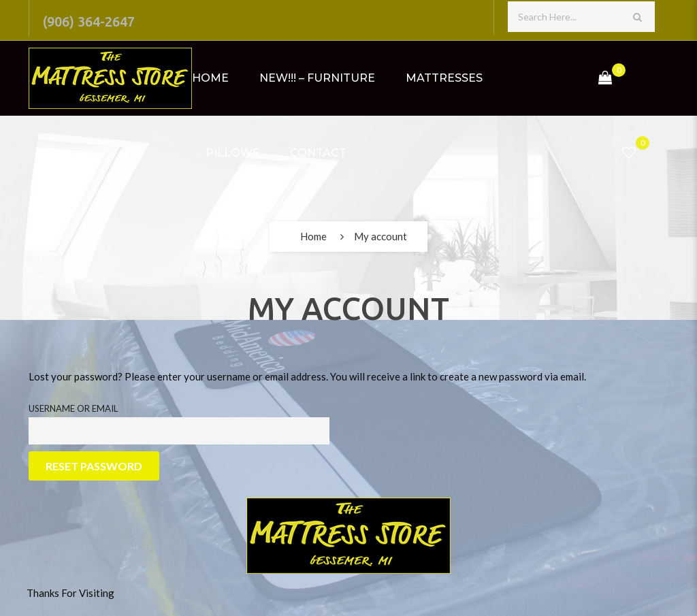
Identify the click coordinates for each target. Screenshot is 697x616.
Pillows (232, 153)
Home (210, 78)
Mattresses (444, 78)
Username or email (73, 408)
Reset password (94, 466)
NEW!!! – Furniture (317, 78)
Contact (318, 153)
